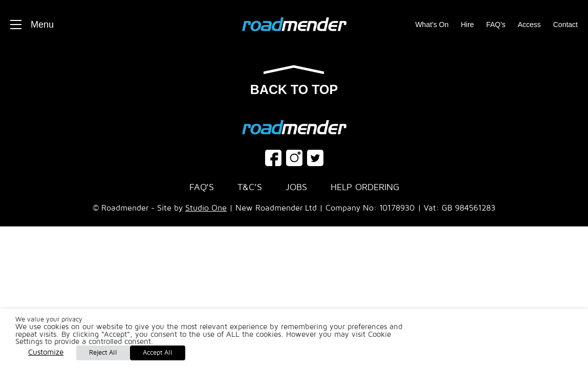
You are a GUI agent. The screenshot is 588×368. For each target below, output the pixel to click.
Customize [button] (46, 352)
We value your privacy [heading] (49, 320)
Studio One (206, 208)
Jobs (296, 187)
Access (529, 25)
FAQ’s (496, 25)
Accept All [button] (158, 353)
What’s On (432, 25)
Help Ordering (365, 187)
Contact (565, 25)
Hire (467, 25)
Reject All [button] (103, 353)
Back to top (294, 81)
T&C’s (250, 187)
